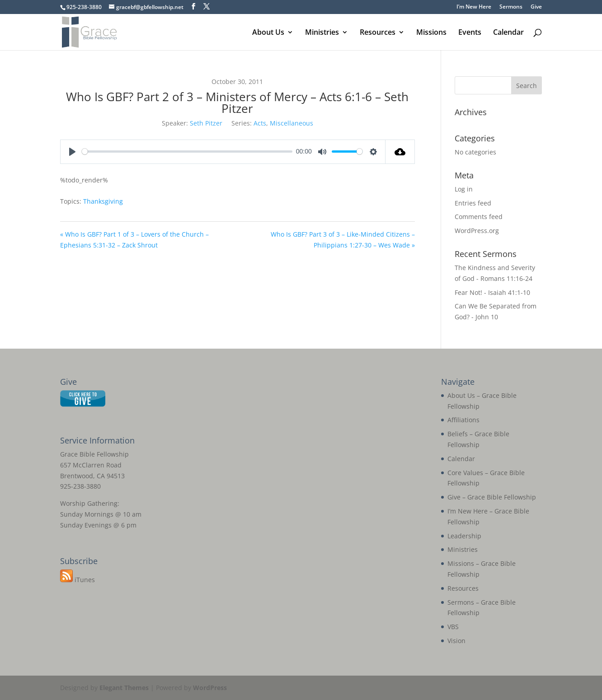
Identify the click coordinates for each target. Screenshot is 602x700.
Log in (464, 189)
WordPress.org (477, 231)
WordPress (210, 688)
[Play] (72, 152)
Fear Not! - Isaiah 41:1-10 (492, 292)
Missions (431, 33)
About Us (268, 33)
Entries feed (473, 203)
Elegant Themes (124, 688)
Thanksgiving (103, 201)
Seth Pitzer (206, 123)
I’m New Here (474, 7)
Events (470, 33)
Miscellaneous (292, 123)
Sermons (511, 7)
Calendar (508, 33)
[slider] (187, 152)
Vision (456, 641)
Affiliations (463, 420)
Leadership (464, 536)
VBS (453, 627)
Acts (260, 123)
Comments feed (479, 217)
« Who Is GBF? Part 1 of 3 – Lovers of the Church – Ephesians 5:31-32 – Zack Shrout (134, 240)
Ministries (322, 33)
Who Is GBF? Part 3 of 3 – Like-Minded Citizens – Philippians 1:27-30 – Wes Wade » (343, 240)
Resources (378, 33)
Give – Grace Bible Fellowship (492, 497)
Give (536, 7)
